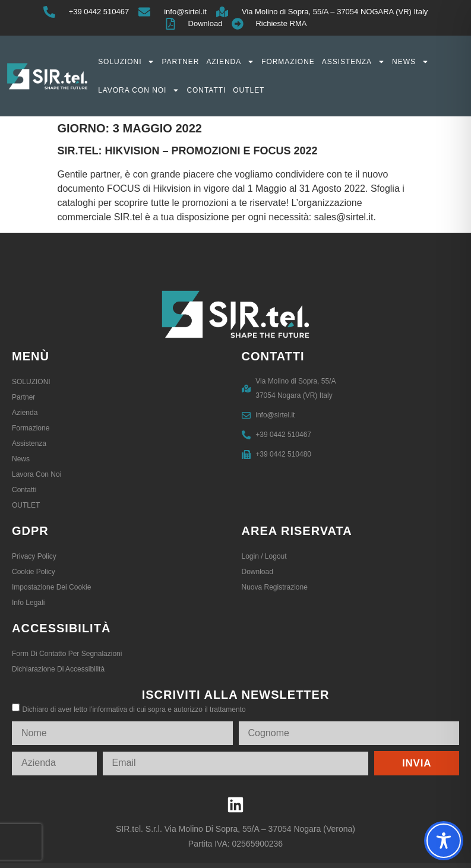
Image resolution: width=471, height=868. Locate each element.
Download (257, 572)
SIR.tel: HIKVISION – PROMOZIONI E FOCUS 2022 (188, 151)
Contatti (206, 90)
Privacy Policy (34, 556)
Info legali (28, 603)
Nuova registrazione (275, 587)
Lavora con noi (139, 90)
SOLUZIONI (126, 62)
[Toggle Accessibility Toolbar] (444, 841)
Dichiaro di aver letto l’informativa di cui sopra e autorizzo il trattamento (134, 709)
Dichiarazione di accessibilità (58, 669)
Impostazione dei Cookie (51, 587)
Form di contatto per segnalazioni (67, 654)
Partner (180, 62)
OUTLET (249, 90)
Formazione (288, 62)
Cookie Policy (34, 572)
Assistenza (353, 62)
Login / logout (264, 556)
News (410, 62)
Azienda (230, 62)
